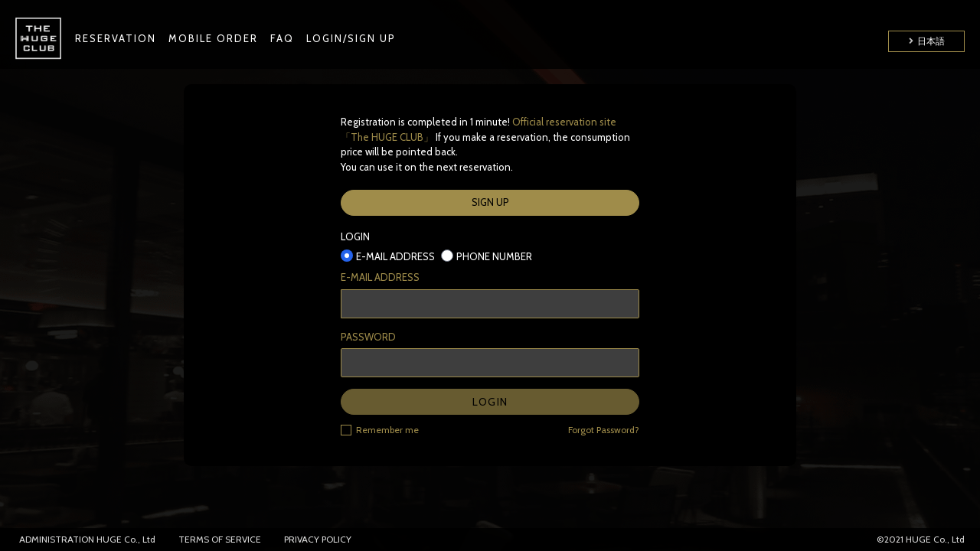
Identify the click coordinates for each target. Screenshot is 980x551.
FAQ (282, 38)
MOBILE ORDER (213, 38)
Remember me (380, 429)
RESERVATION (116, 38)
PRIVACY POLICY (318, 539)
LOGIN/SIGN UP (351, 38)
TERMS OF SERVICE (220, 539)
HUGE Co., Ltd (126, 539)
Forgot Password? (604, 430)
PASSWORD (368, 337)
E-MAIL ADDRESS (380, 277)
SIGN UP (490, 202)
